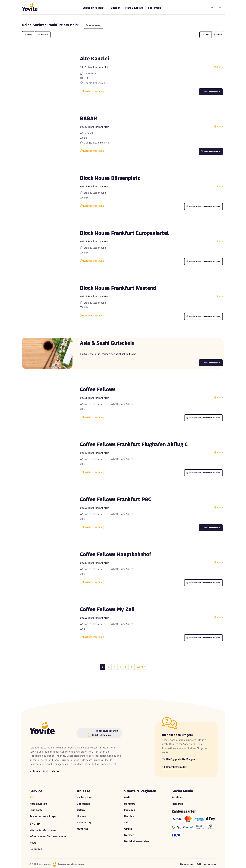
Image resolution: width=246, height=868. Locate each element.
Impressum (210, 864)
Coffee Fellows (98, 389)
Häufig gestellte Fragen (178, 759)
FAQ (32, 797)
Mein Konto (36, 810)
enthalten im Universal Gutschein (204, 206)
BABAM (89, 118)
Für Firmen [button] (155, 8)
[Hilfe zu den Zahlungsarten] (194, 826)
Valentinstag (84, 822)
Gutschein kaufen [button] (93, 8)
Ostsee (128, 829)
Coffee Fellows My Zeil (107, 609)
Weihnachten (85, 797)
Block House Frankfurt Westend (118, 288)
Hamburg (130, 804)
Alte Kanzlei (95, 58)
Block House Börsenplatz (110, 178)
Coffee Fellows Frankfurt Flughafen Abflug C (134, 444)
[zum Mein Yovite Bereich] (212, 7)
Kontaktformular (174, 767)
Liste (206, 35)
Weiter (141, 667)
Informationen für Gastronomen (48, 836)
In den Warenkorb (211, 363)
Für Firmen (36, 849)
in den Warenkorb (211, 92)
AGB (199, 864)
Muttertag (83, 829)
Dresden (129, 816)
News (33, 843)
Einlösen (115, 8)
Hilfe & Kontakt (134, 8)
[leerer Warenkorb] (220, 7)
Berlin (128, 797)
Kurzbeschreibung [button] (92, 91)
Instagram (179, 804)
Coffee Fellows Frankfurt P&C (116, 499)
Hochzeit (82, 816)
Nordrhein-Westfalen (136, 841)
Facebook (179, 797)
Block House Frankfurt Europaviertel (124, 233)
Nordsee (129, 835)
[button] (47, 75)
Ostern (81, 810)
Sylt (126, 822)
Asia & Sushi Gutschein (107, 343)
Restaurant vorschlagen (43, 816)
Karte (218, 35)
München (130, 810)
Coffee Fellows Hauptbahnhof (116, 554)
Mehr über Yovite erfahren (45, 771)
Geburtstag (83, 804)
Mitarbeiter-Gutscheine (43, 830)
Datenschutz (188, 864)
